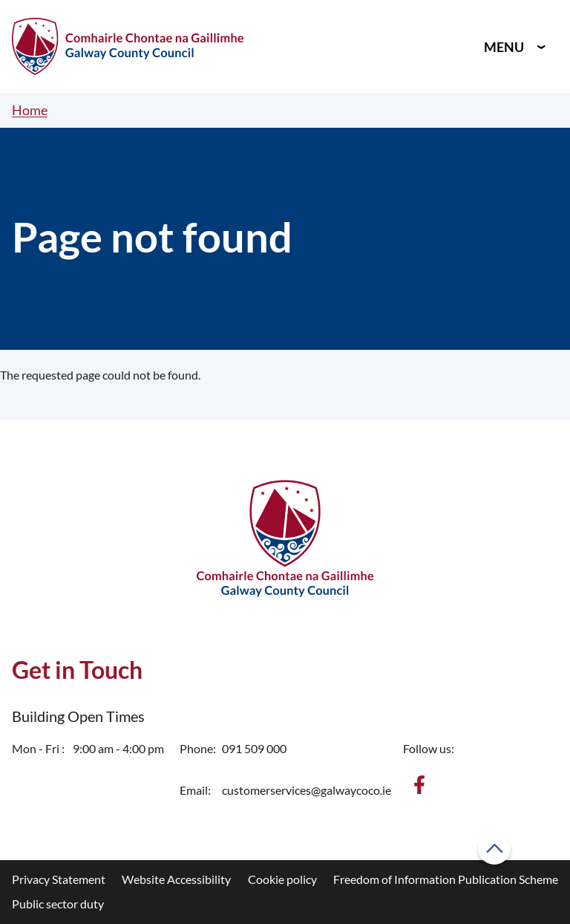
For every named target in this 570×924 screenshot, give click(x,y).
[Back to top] (494, 848)
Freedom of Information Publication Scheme (446, 879)
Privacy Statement (59, 879)
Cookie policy (282, 879)
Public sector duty (58, 904)
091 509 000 (254, 748)
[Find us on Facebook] (419, 784)
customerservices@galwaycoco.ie (307, 790)
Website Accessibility (176, 879)
